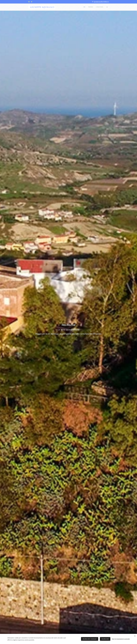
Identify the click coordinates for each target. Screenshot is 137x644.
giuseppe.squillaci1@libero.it (101, 2)
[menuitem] (72, 7)
